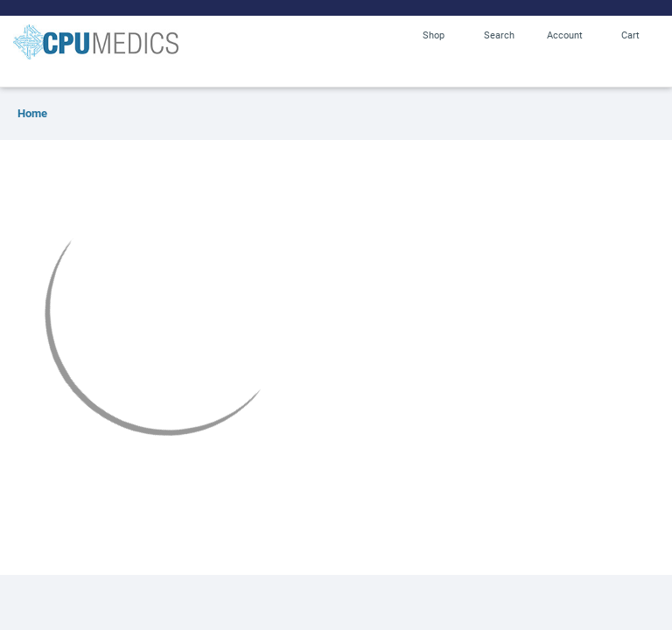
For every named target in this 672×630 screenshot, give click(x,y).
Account (565, 35)
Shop (434, 35)
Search (499, 35)
